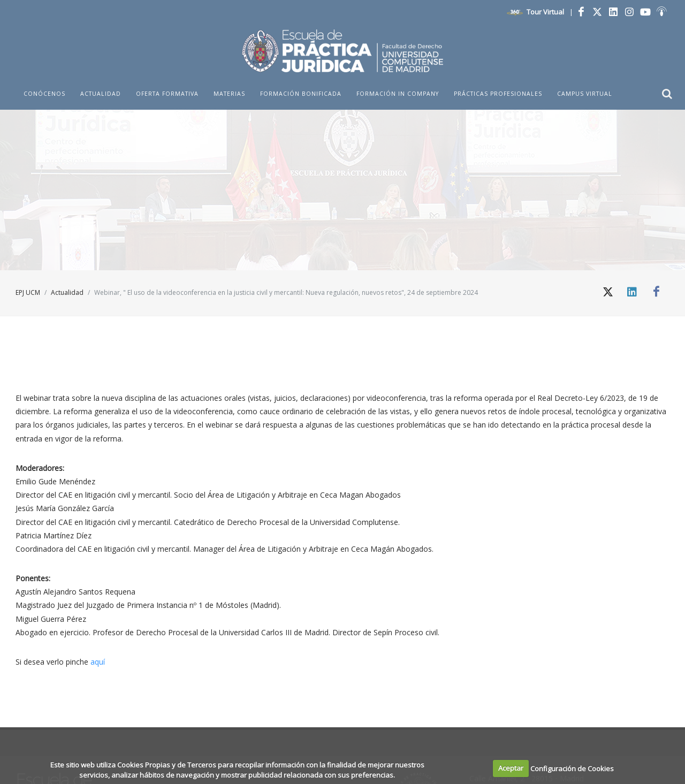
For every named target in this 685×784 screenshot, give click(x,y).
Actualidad (67, 292)
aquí (98, 662)
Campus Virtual (585, 94)
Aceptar (511, 768)
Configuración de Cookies (572, 768)
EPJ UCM (28, 292)
